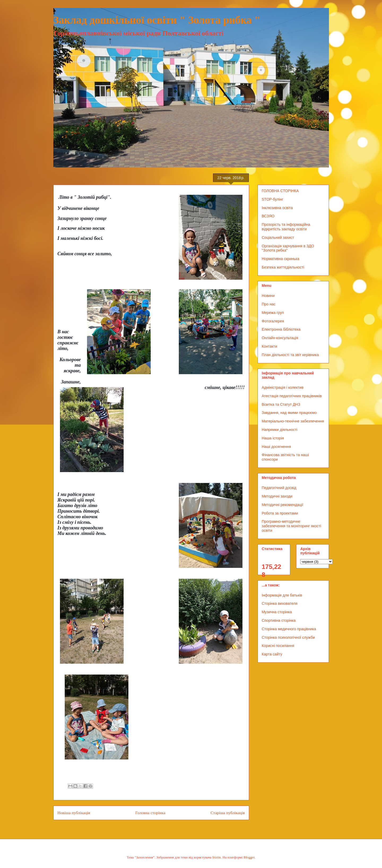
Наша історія (273, 438)
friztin (217, 857)
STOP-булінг (273, 199)
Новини (268, 296)
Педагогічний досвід (279, 488)
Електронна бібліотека (281, 329)
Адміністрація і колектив (283, 387)
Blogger (249, 857)
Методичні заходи (277, 496)
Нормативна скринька (281, 259)
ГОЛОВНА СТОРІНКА (280, 191)
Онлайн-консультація (280, 338)
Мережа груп (273, 313)
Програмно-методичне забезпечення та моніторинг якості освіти (292, 526)
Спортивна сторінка (279, 620)
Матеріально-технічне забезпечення (293, 421)
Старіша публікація (228, 813)
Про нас (269, 304)
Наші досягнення (276, 447)
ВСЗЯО (268, 216)
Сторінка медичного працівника (289, 629)
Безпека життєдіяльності (283, 267)
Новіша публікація (74, 813)
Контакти (270, 346)
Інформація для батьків (282, 595)
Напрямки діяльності (280, 430)
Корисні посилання (278, 646)
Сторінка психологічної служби (288, 637)
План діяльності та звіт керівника (290, 355)
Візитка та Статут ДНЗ (281, 404)
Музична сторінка (277, 612)
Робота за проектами (280, 513)
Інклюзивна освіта (277, 208)
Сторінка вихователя (280, 603)
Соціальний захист (278, 237)
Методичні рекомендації (283, 505)
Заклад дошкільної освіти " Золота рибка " (157, 20)
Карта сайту (272, 654)
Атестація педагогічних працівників (292, 396)
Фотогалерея (273, 321)
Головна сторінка (150, 813)
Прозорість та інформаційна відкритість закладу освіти (286, 227)
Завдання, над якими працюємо (289, 413)
